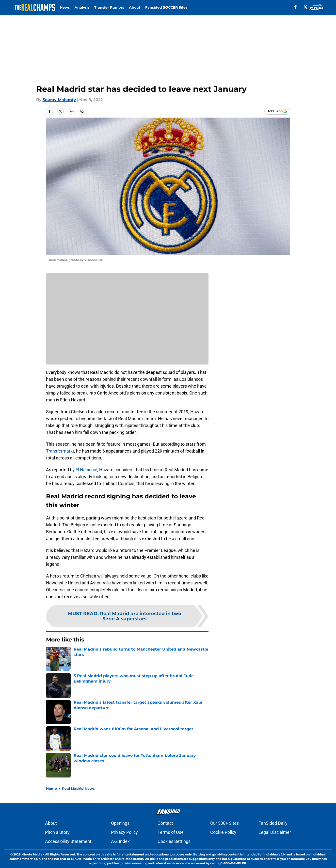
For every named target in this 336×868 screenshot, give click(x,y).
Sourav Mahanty (59, 100)
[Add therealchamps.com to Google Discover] (277, 111)
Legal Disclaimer (275, 832)
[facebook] (296, 7)
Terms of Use (171, 832)
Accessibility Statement (68, 841)
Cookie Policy (223, 832)
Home (51, 789)
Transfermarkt (60, 451)
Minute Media (32, 854)
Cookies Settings (174, 841)
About (135, 7)
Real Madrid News (78, 789)
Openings (120, 823)
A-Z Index (120, 841)
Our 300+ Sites (224, 823)
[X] (305, 7)
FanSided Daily (273, 823)
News (65, 7)
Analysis (82, 7)
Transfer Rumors (109, 7)
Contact (165, 823)
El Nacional (86, 470)
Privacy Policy (124, 832)
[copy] (82, 111)
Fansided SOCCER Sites (166, 7)
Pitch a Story (57, 832)
